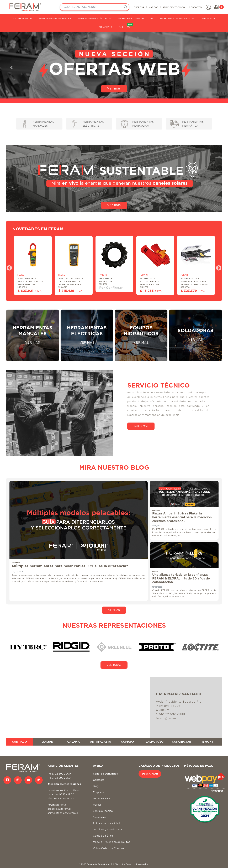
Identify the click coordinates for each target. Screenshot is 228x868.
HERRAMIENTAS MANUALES (55, 19)
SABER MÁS (141, 426)
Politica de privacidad (106, 823)
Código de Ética (103, 836)
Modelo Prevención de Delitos (111, 842)
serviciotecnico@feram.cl (63, 813)
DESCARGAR (150, 774)
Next (217, 267)
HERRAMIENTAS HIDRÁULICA (137, 124)
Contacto (99, 780)
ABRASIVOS (105, 27)
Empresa (98, 792)
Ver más (114, 89)
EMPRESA (139, 7)
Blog (96, 786)
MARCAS (153, 7)
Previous (8, 267)
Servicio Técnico (103, 811)
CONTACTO (195, 7)
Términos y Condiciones (108, 830)
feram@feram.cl (57, 805)
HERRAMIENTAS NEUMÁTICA (187, 124)
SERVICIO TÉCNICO (174, 7)
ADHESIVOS (208, 19)
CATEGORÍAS (23, 19)
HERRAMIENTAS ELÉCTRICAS (95, 19)
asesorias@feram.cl (59, 809)
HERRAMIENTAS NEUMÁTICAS (177, 19)
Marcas (97, 805)
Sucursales (99, 817)
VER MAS (114, 610)
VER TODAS (114, 665)
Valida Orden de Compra (108, 848)
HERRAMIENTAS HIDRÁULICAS (136, 19)
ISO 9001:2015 (102, 799)
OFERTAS (126, 26)
